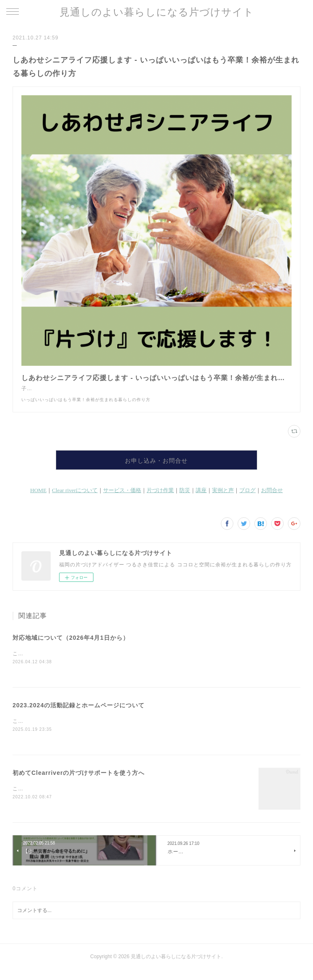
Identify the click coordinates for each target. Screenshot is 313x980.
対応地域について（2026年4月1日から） (71, 646)
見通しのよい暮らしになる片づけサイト (157, 12)
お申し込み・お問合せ (156, 469)
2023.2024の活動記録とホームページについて (79, 714)
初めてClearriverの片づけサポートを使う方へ (79, 782)
